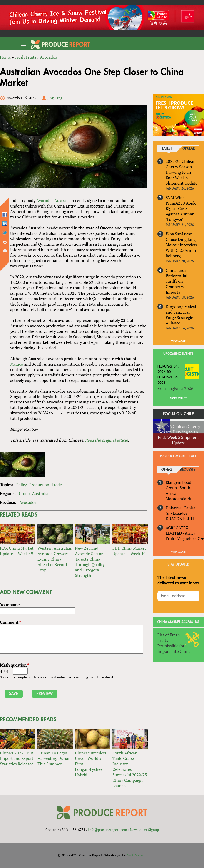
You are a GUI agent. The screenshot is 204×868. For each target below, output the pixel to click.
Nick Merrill (136, 855)
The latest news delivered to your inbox (178, 575)
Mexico (17, 364)
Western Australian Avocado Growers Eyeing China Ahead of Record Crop (55, 559)
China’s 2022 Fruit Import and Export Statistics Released (17, 758)
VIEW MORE (178, 336)
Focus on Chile (178, 408)
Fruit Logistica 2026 (175, 383)
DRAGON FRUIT (180, 513)
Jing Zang (55, 98)
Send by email (5, 250)
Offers (167, 464)
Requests (188, 464)
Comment (10, 623)
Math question (15, 665)
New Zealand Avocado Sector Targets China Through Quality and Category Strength (90, 562)
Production (39, 485)
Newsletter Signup (144, 830)
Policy (21, 485)
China (24, 494)
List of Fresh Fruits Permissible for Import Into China (174, 638)
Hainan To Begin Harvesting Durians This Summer (55, 758)
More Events (178, 393)
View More (178, 547)
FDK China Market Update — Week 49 (17, 551)
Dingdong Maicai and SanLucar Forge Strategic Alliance (181, 309)
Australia (40, 494)
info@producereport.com (108, 830)
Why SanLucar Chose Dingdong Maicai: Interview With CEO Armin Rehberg (181, 245)
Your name (10, 605)
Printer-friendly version (5, 242)
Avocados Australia (53, 200)
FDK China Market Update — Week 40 (129, 551)
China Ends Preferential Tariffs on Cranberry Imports (183, 278)
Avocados (28, 502)
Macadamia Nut (180, 493)
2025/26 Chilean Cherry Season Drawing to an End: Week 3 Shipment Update (182, 172)
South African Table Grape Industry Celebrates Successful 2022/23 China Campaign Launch (130, 769)
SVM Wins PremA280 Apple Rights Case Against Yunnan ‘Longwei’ (181, 209)
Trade (57, 485)
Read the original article (106, 440)
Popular (188, 149)
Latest (167, 149)
